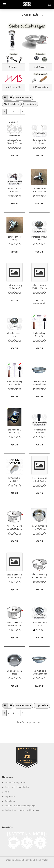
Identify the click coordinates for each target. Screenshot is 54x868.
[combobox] (24, 98)
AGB (7, 792)
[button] (5, 98)
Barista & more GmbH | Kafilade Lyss (22, 810)
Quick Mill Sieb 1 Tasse (39, 624)
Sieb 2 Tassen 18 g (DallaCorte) (39, 480)
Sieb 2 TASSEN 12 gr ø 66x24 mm (39, 528)
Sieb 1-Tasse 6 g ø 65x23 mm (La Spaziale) (39, 576)
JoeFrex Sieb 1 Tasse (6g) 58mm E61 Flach (39, 383)
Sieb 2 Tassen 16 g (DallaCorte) (15, 576)
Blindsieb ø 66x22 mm (14, 335)
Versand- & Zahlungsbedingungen (21, 806)
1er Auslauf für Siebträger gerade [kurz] (39, 431)
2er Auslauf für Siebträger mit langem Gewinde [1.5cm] (39, 190)
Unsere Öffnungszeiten (16, 783)
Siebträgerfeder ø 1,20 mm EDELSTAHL (39, 142)
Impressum (10, 797)
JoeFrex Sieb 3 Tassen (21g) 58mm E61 (15, 431)
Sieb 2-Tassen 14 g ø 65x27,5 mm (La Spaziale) (14, 624)
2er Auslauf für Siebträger (15, 190)
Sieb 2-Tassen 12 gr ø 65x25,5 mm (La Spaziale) (14, 528)
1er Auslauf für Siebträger (14, 479)
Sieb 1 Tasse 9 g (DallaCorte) (15, 287)
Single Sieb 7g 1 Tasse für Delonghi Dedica (39, 335)
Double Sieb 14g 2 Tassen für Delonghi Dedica (15, 383)
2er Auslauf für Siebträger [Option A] (15, 238)
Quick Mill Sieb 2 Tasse (15, 672)
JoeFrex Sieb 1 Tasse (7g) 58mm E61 (39, 672)
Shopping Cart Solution (16, 860)
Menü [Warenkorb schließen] (4, 4)
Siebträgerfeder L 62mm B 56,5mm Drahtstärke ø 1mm (14, 142)
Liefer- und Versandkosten (17, 787)
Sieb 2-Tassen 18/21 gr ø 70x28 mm (39, 287)
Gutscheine (10, 801)
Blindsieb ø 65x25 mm (39, 238)
